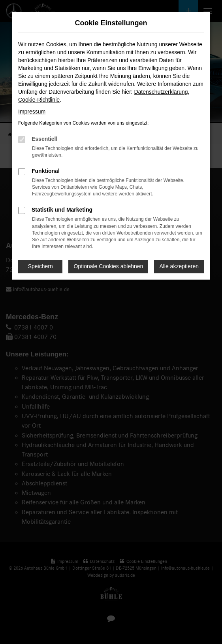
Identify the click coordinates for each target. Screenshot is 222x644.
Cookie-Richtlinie (39, 100)
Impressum (32, 112)
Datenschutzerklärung (161, 92)
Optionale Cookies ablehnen (108, 266)
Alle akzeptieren (179, 266)
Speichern (40, 266)
